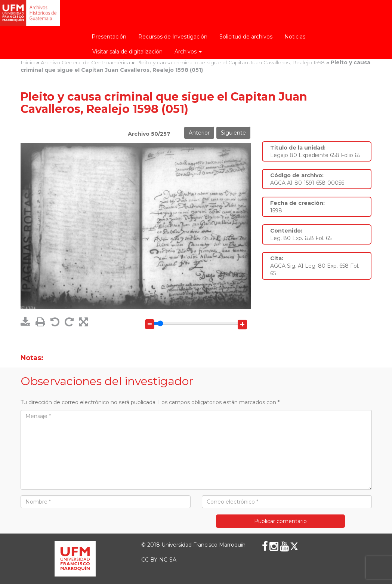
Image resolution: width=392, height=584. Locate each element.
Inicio (28, 62)
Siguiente (233, 133)
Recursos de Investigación (173, 37)
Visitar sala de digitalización (127, 52)
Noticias (295, 37)
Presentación (109, 37)
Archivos (188, 52)
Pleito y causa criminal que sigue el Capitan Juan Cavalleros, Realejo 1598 (230, 62)
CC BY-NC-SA (159, 560)
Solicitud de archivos (246, 37)
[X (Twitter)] (294, 546)
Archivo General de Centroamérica (85, 62)
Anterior (199, 133)
